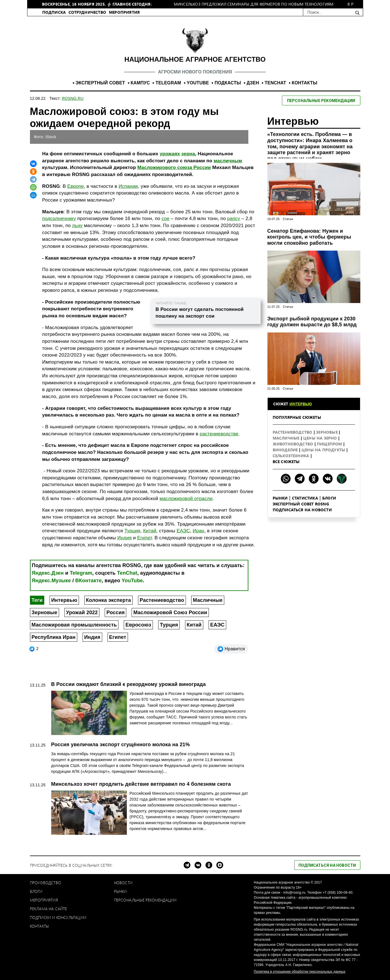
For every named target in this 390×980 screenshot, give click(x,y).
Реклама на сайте (49, 909)
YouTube (132, 581)
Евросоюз (138, 625)
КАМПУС (140, 83)
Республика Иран (54, 637)
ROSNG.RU (73, 98)
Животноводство (294, 444)
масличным (228, 161)
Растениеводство (162, 600)
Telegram (81, 573)
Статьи (288, 219)
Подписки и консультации (58, 917)
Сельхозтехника (292, 456)
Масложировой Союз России (170, 612)
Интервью (64, 600)
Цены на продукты (324, 450)
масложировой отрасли (186, 499)
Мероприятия (44, 900)
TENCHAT (275, 83)
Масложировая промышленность (74, 625)
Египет (144, 538)
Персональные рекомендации (145, 900)
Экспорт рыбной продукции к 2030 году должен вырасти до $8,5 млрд (312, 322)
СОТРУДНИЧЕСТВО (87, 12)
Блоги (329, 498)
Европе (75, 186)
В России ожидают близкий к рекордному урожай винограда (129, 684)
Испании (128, 186)
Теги (37, 600)
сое (165, 219)
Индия (124, 538)
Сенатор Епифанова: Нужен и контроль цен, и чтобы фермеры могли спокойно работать (309, 237)
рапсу (233, 219)
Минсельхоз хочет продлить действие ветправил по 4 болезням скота (141, 784)
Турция (132, 531)
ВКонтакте (88, 581)
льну (77, 226)
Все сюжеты (286, 462)
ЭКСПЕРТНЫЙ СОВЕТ (100, 83)
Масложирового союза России (174, 167)
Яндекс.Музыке (52, 581)
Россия (115, 612)
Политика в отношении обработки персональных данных (300, 972)
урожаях (170, 154)
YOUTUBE (198, 83)
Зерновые (45, 612)
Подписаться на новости (302, 510)
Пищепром (330, 444)
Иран (198, 531)
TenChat (127, 573)
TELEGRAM (168, 83)
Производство (45, 883)
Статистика (305, 498)
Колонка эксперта (108, 600)
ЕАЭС (183, 531)
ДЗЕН (253, 83)
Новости (123, 883)
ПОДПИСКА (54, 12)
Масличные (208, 600)
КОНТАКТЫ (304, 83)
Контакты (40, 926)
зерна (188, 154)
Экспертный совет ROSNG (301, 504)
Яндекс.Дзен (48, 573)
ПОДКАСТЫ (228, 83)
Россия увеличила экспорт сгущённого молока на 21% (121, 745)
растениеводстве (219, 434)
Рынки (280, 498)
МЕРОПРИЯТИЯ (124, 12)
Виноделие (286, 450)
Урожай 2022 (82, 612)
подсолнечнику (59, 219)
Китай (150, 531)
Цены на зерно (321, 438)
